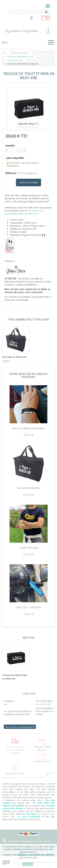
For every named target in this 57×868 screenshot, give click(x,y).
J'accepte (28, 864)
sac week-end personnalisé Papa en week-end (24, 212)
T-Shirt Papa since (29, 548)
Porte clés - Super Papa (28, 607)
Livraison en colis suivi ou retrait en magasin (15, 750)
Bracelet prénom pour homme (28, 428)
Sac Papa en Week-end (14, 357)
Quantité (10, 145)
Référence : (11, 173)
